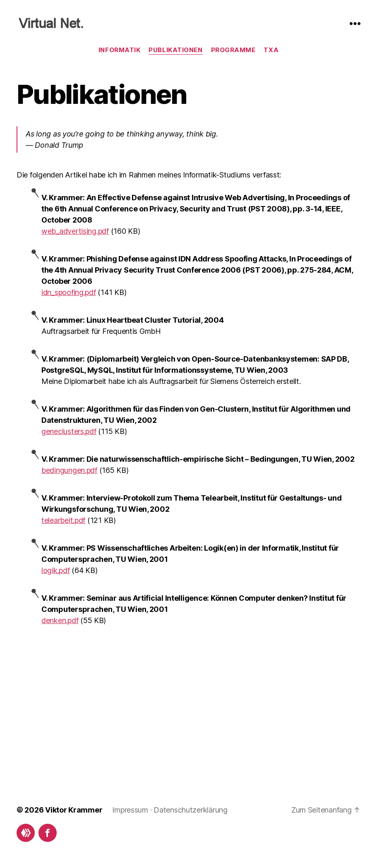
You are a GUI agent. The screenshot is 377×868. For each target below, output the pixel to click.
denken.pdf (60, 620)
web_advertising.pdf (75, 231)
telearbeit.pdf (63, 520)
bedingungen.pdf (69, 470)
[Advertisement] (189, 694)
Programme (233, 50)
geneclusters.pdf (69, 431)
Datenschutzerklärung (191, 810)
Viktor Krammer (74, 810)
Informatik (120, 50)
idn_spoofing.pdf (69, 292)
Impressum (130, 810)
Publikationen (175, 50)
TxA (271, 50)
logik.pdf (56, 570)
